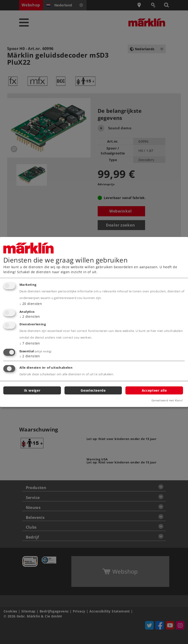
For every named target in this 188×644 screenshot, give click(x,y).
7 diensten (30, 343)
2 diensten (30, 316)
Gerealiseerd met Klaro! (167, 400)
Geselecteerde (93, 390)
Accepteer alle (154, 390)
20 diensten (31, 304)
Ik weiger (32, 390)
